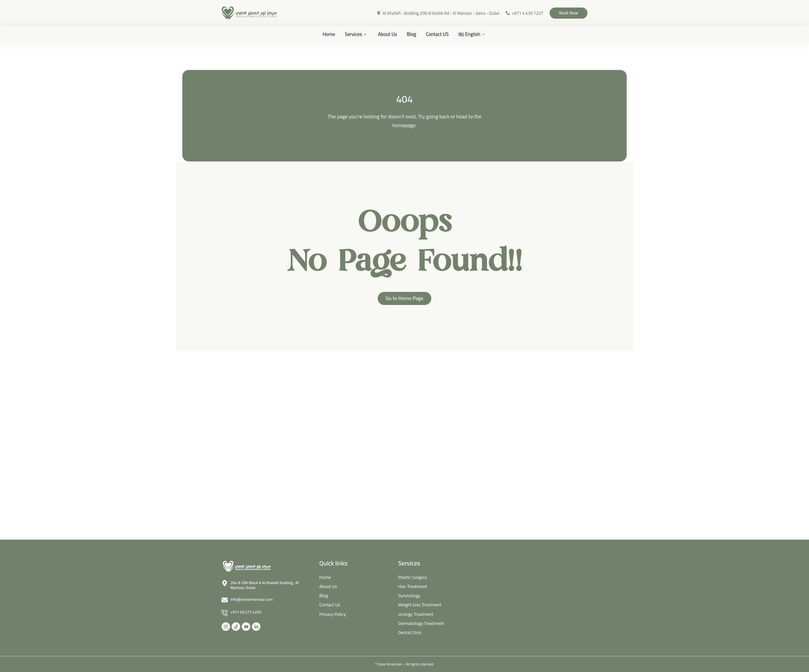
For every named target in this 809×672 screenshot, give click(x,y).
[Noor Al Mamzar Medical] (532, 588)
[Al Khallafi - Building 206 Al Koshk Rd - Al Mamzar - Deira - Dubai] (369, 13)
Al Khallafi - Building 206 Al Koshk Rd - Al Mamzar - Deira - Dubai (431, 13)
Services (356, 34)
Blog (411, 34)
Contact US (437, 34)
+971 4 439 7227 (518, 13)
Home (329, 34)
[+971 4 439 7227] (498, 13)
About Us (388, 34)
